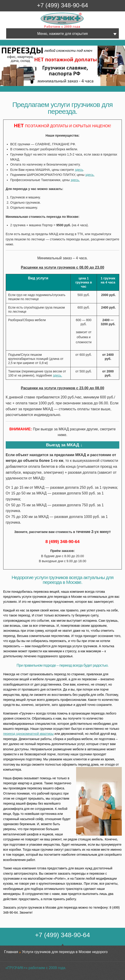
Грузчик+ (44, 28)
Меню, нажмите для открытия (62, 34)
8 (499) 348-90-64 (62, 542)
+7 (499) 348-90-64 (62, 5)
